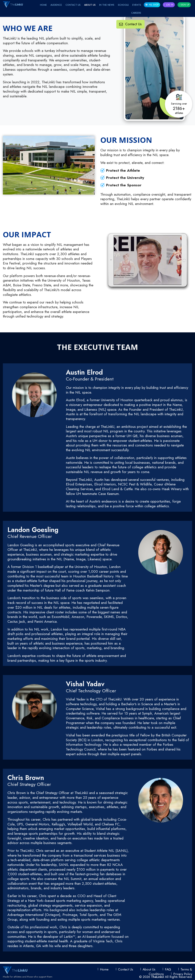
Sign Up (184, 5)
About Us (90, 5)
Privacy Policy (183, 974)
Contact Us (73, 5)
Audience (56, 5)
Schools (123, 5)
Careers (136, 13)
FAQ (168, 969)
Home (43, 5)
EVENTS (137, 5)
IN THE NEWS (107, 5)
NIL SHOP (152, 5)
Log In (169, 5)
